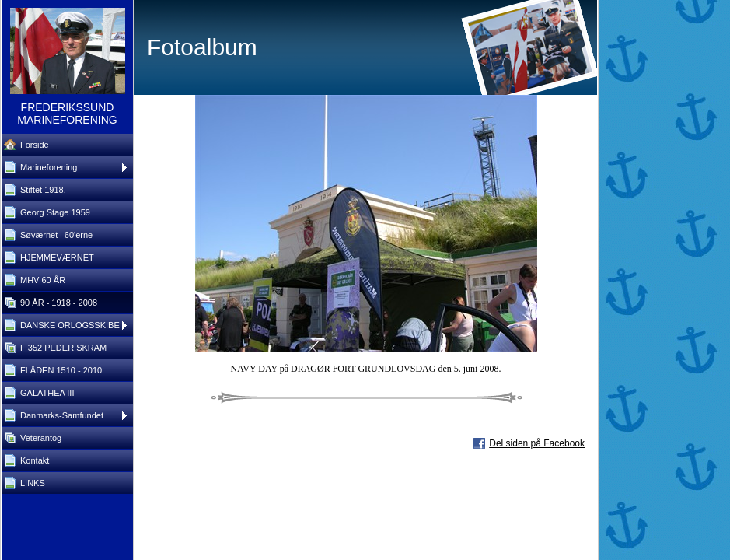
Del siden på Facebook (537, 443)
